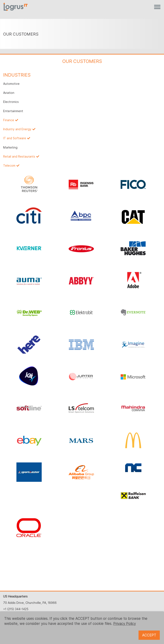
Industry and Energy (17, 129)
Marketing (10, 147)
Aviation (9, 93)
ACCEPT (149, 635)
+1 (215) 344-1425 (16, 609)
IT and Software (15, 138)
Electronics (11, 102)
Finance (9, 120)
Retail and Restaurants (19, 157)
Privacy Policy (125, 624)
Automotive (11, 84)
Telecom (9, 166)
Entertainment (13, 111)
